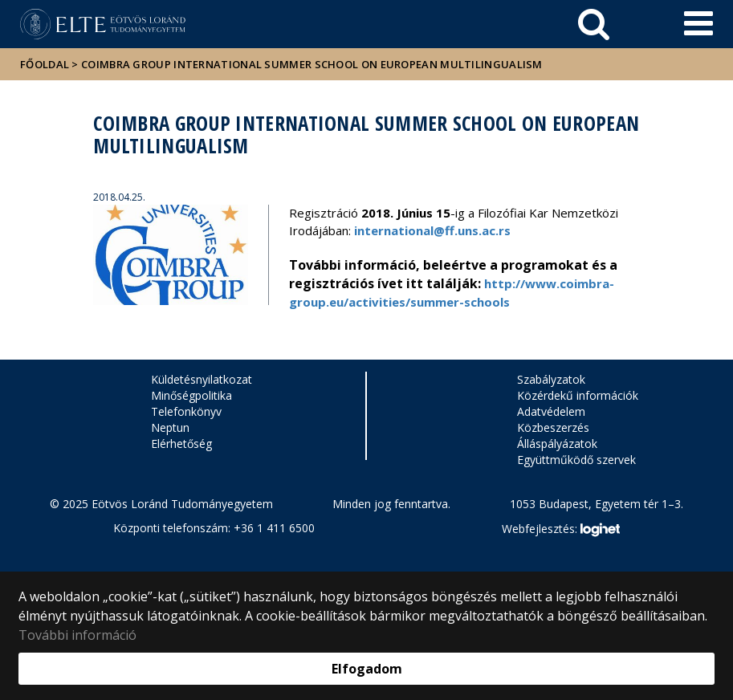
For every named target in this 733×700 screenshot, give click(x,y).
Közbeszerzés (553, 427)
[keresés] (594, 24)
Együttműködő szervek (576, 460)
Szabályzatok (551, 379)
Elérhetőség (181, 444)
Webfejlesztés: (560, 530)
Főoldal (46, 64)
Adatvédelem (551, 411)
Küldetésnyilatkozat (202, 379)
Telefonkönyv (186, 411)
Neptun (170, 427)
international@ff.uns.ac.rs (432, 230)
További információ (77, 635)
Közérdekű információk (578, 395)
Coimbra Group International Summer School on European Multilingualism (312, 64)
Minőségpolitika (191, 395)
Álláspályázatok (557, 444)
